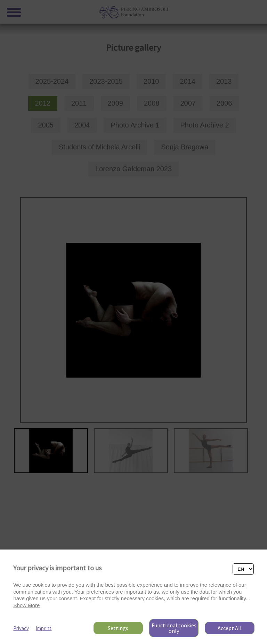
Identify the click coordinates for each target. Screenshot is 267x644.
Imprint (44, 628)
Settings (118, 628)
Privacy (21, 628)
